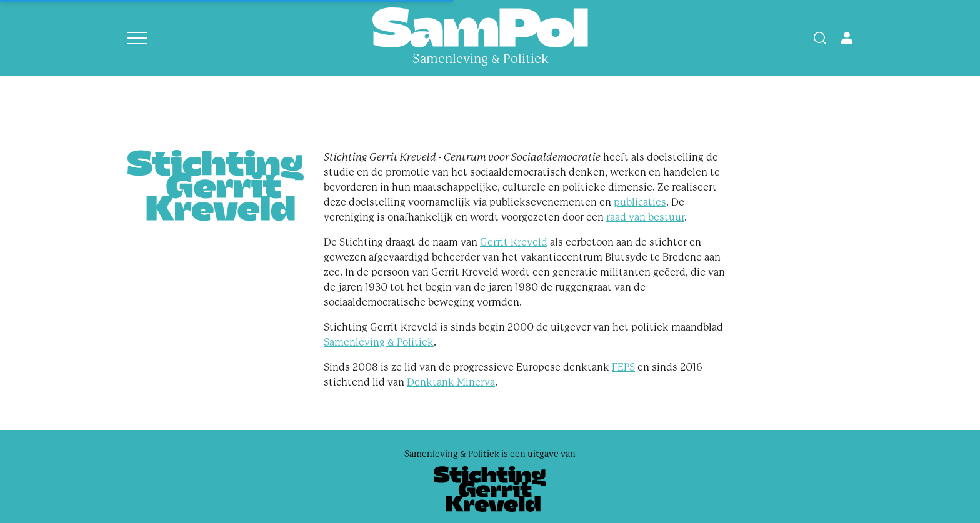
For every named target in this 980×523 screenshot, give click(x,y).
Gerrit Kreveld (514, 242)
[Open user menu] (847, 38)
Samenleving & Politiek (379, 342)
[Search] (820, 38)
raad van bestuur (645, 217)
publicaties (640, 202)
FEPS (623, 367)
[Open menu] (137, 38)
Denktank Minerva (451, 382)
